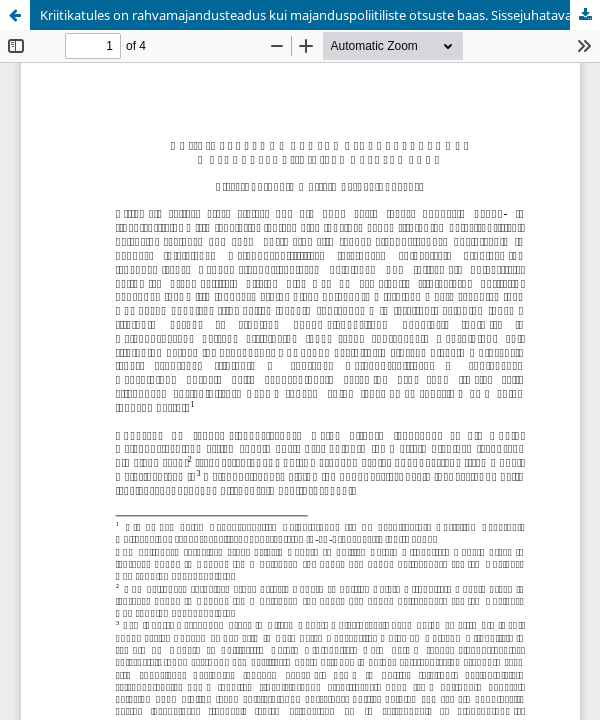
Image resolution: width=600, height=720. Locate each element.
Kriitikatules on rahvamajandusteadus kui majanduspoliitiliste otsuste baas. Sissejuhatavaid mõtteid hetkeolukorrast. (320, 15)
